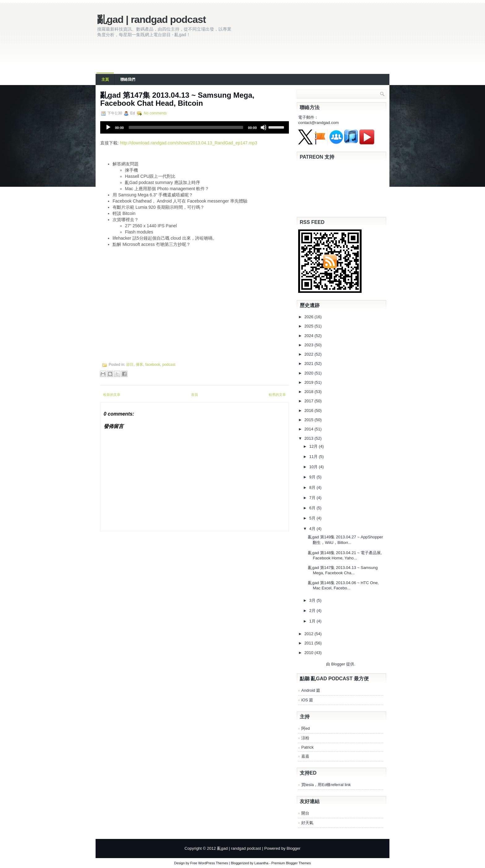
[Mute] (264, 127)
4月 (313, 529)
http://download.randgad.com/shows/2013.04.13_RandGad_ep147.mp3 (189, 143)
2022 (309, 354)
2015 (309, 420)
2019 (309, 382)
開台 (305, 813)
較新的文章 (112, 395)
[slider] (186, 127)
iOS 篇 (307, 700)
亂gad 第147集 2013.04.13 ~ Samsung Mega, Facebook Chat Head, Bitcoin (177, 99)
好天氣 (307, 823)
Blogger (338, 664)
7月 (313, 498)
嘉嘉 (305, 756)
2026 (309, 317)
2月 (313, 611)
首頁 (195, 395)
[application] (195, 127)
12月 (314, 446)
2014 (309, 429)
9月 (313, 477)
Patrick (307, 747)
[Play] (108, 127)
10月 (314, 467)
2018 (309, 392)
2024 (309, 336)
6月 (313, 508)
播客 (139, 365)
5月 (313, 518)
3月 (313, 600)
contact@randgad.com (318, 123)
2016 (309, 410)
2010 (309, 653)
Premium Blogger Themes (291, 863)
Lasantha (261, 863)
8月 (313, 487)
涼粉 (305, 738)
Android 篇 (311, 690)
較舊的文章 (277, 395)
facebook (153, 365)
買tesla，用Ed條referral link (326, 785)
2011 (309, 643)
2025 (309, 326)
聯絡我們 (128, 79)
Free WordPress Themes (209, 863)
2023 (309, 345)
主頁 (105, 79)
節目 (130, 365)
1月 (313, 621)
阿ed (305, 728)
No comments (155, 113)
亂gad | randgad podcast (151, 19)
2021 (309, 363)
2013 (309, 438)
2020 (309, 373)
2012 (309, 634)
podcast (169, 365)
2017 (309, 401)
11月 (314, 457)
